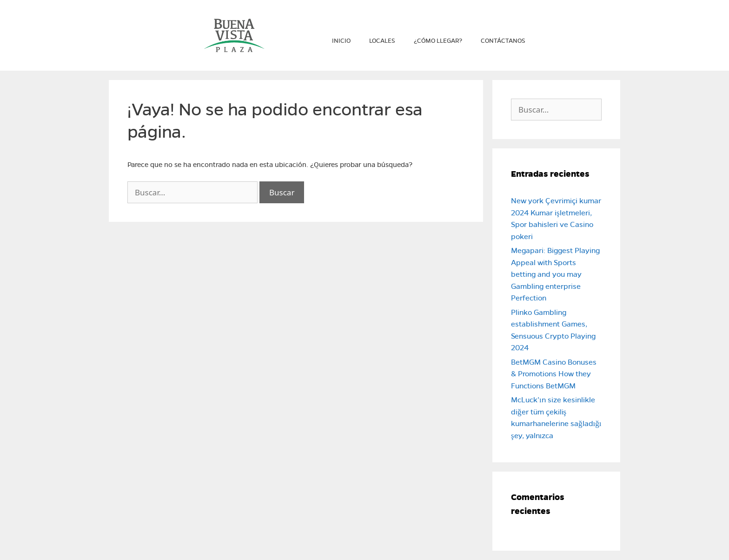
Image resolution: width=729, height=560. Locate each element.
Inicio (341, 41)
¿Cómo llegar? (438, 41)
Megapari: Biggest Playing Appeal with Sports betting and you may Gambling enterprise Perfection (555, 274)
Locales (382, 41)
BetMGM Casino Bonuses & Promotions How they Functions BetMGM (554, 374)
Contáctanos (503, 41)
